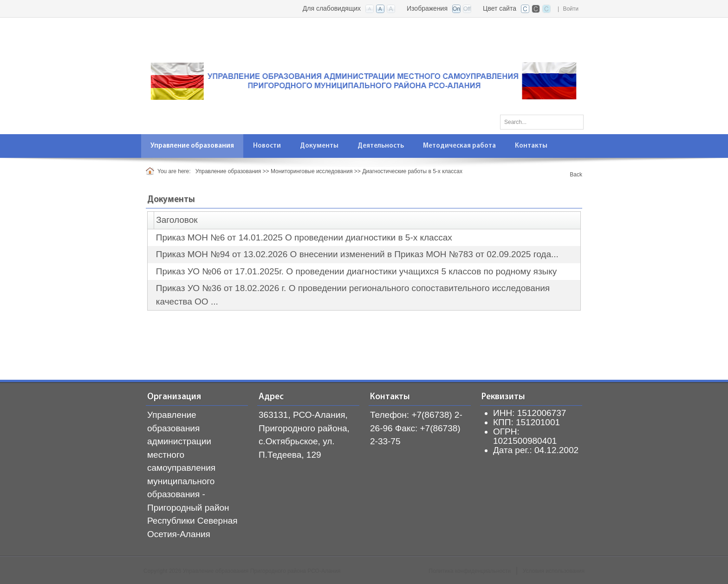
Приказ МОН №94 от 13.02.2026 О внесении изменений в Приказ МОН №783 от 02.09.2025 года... (357, 254)
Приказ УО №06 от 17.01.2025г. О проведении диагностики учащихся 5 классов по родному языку (357, 271)
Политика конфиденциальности (470, 571)
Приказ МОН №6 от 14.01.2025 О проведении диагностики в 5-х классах (304, 237)
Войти (571, 9)
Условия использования (554, 571)
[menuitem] (192, 146)
